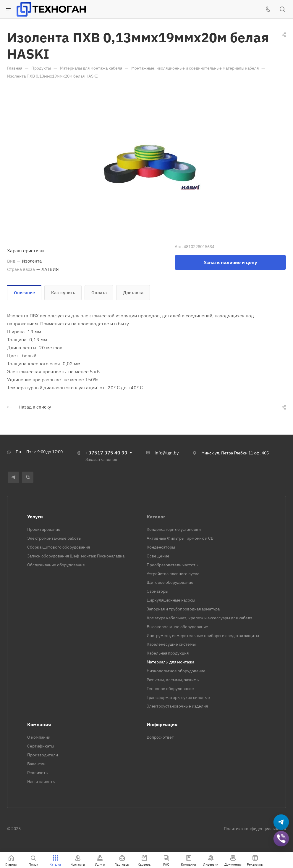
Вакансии (36, 764)
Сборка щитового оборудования (59, 547)
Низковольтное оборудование (176, 671)
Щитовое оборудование (170, 582)
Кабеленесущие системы (171, 644)
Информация (162, 724)
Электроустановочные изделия (177, 706)
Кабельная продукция (168, 653)
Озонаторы (157, 591)
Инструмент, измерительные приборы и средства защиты (203, 636)
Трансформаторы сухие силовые (178, 697)
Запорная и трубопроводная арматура (183, 609)
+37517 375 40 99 (106, 453)
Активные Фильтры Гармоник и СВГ (181, 538)
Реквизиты (38, 773)
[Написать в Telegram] (281, 822)
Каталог (156, 517)
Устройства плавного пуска (173, 574)
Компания (39, 724)
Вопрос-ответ (160, 737)
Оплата (99, 293)
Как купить (63, 293)
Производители (43, 755)
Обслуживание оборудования (56, 565)
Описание (24, 293)
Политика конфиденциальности (255, 829)
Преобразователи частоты (173, 565)
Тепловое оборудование (170, 689)
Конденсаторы (161, 547)
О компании (39, 737)
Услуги (35, 517)
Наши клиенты (41, 782)
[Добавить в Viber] (281, 839)
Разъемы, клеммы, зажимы (173, 680)
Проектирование (44, 529)
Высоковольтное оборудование (177, 627)
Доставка (133, 293)
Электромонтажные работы (54, 538)
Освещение (158, 556)
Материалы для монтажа (170, 662)
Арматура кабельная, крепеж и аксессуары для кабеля (199, 618)
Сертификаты (41, 746)
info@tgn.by (167, 453)
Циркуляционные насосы (171, 600)
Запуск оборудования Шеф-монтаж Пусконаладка (76, 556)
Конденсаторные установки (174, 529)
